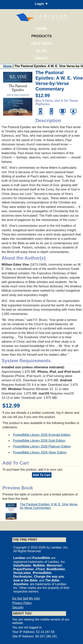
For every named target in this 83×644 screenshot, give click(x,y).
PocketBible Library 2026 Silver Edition (40, 452)
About (41, 58)
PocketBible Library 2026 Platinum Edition (42, 446)
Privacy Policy (22, 603)
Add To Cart (42, 475)
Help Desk (41, 43)
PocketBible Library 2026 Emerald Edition (42, 435)
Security (18, 607)
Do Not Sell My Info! (26, 598)
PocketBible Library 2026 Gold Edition (39, 441)
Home (41, 29)
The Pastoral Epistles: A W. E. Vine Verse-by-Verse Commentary (49, 506)
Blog (41, 51)
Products (42, 36)
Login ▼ (41, 4)
